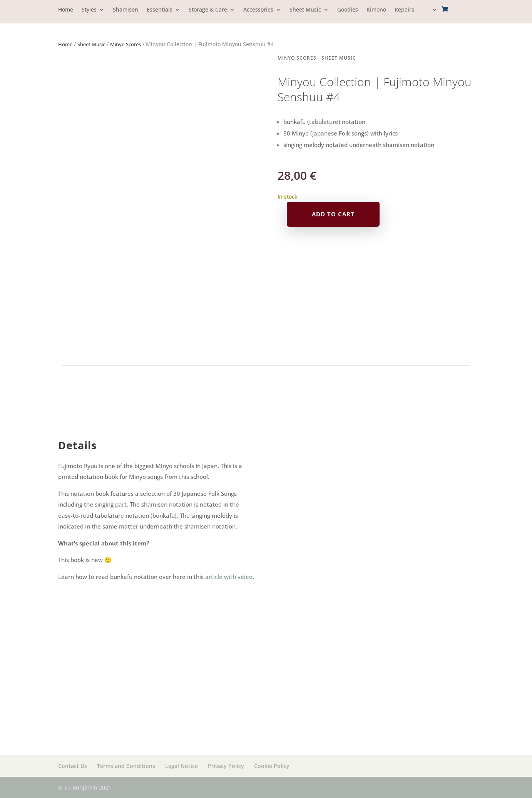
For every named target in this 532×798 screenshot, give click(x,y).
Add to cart (333, 214)
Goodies (348, 10)
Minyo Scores (125, 44)
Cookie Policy (272, 766)
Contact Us (73, 766)
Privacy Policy (226, 766)
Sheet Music (305, 10)
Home (66, 10)
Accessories (258, 10)
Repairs (404, 10)
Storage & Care (208, 10)
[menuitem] (430, 15)
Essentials (160, 10)
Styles (89, 10)
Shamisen (125, 10)
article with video (229, 577)
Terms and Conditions (126, 766)
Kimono (376, 10)
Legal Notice (182, 766)
